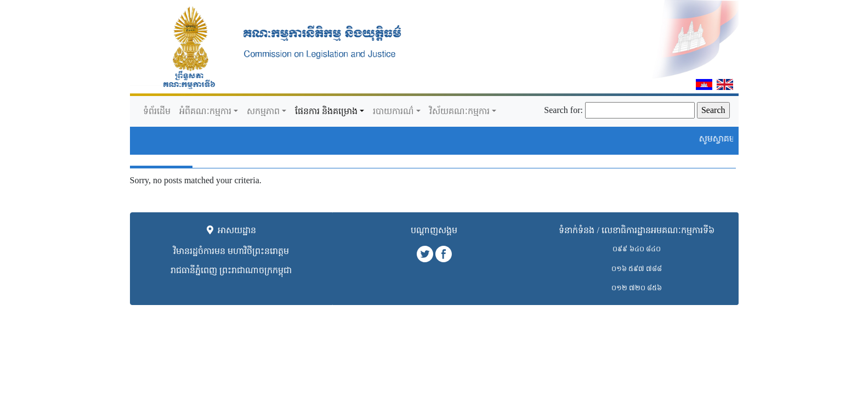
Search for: (563, 110)
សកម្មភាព (263, 111)
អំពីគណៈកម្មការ (205, 111)
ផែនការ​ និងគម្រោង (326, 111)
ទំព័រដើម (157, 111)
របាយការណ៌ (393, 111)
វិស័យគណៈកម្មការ (459, 111)
